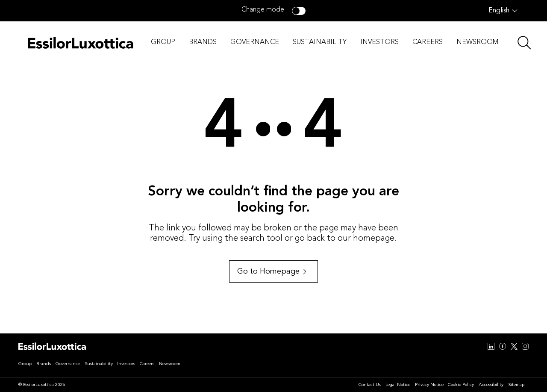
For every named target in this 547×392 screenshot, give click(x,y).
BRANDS (203, 42)
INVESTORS (379, 42)
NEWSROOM (477, 42)
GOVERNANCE (255, 42)
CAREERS (428, 42)
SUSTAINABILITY (320, 42)
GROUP (163, 42)
